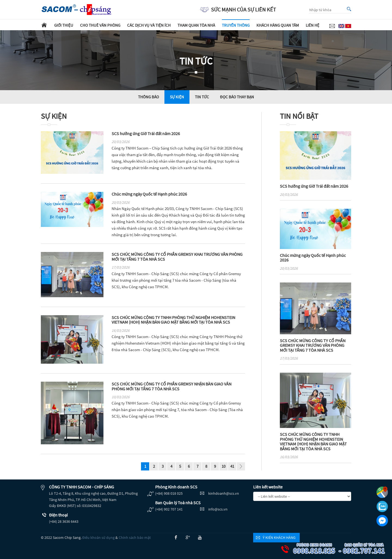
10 (223, 466)
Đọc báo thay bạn (237, 97)
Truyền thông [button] (236, 25)
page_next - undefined (241, 467)
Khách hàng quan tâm (278, 25)
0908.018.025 (315, 549)
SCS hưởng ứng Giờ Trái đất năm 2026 (146, 133)
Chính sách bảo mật (135, 537)
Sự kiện (177, 97)
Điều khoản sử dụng (98, 537)
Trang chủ (44, 25)
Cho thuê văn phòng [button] (100, 25)
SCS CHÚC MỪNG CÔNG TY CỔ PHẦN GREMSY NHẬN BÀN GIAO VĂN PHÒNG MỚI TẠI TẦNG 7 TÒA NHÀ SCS (171, 386)
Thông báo (148, 97)
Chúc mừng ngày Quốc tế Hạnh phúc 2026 (149, 194)
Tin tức (202, 97)
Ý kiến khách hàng (279, 537)
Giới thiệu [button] (64, 25)
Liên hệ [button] (313, 25)
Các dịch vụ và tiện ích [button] (149, 25)
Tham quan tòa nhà (196, 25)
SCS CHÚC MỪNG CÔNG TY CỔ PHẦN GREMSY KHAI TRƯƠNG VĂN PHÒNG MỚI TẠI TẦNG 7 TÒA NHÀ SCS (177, 257)
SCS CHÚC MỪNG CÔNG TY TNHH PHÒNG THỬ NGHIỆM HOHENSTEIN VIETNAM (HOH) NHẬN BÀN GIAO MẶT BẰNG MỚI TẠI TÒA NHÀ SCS (173, 320)
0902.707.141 (365, 549)
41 (232, 466)
